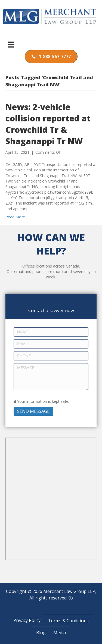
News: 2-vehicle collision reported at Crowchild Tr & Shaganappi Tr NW (48, 124)
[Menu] (11, 45)
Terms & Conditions (68, 621)
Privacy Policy (27, 620)
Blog (41, 633)
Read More (15, 217)
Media (60, 633)
